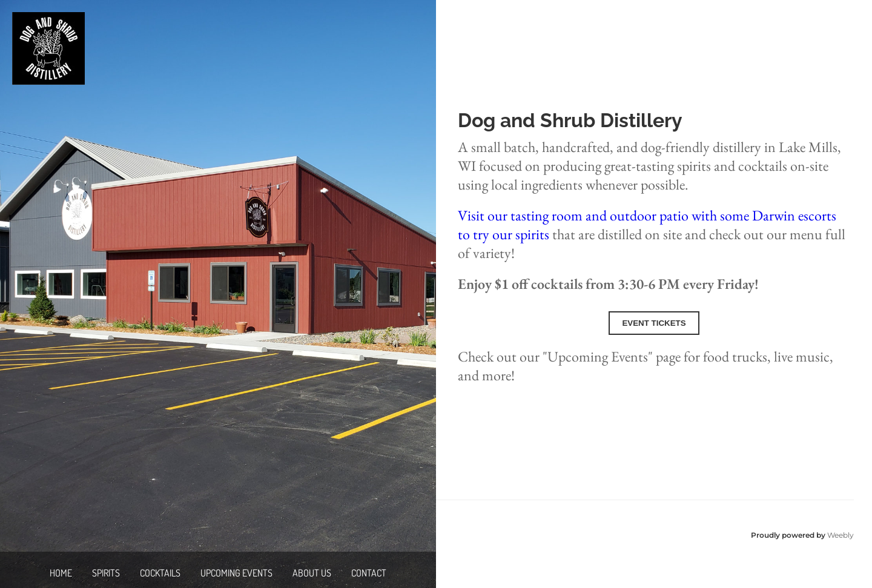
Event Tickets (654, 323)
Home (61, 573)
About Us (312, 573)
